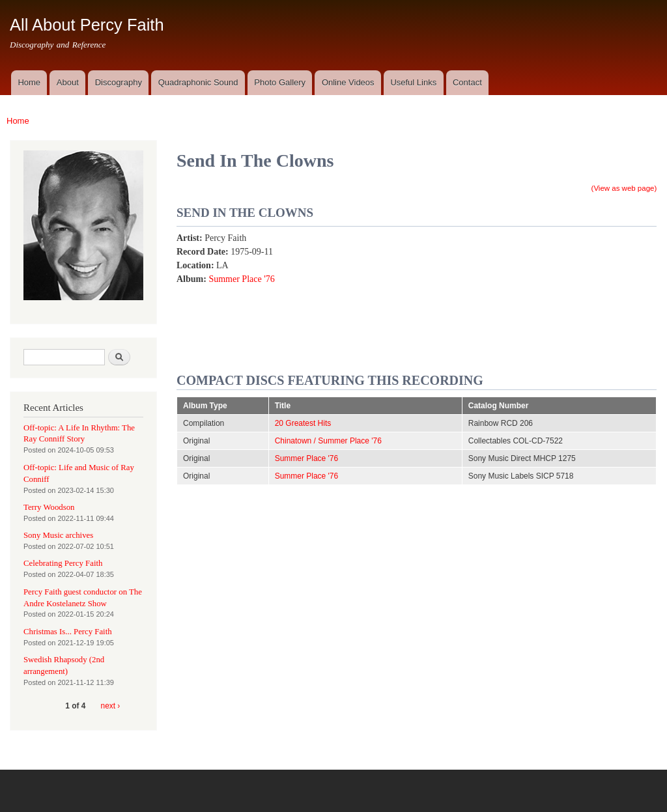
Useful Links (413, 82)
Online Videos (348, 82)
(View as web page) (624, 188)
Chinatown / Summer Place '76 (328, 441)
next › (111, 706)
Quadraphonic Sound (198, 82)
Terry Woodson (49, 507)
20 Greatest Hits (303, 423)
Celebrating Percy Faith (63, 563)
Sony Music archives (58, 535)
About (68, 82)
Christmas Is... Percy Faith (68, 632)
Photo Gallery (280, 82)
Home (29, 82)
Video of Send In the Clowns (526, 295)
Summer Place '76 (241, 279)
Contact (467, 82)
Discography (119, 82)
